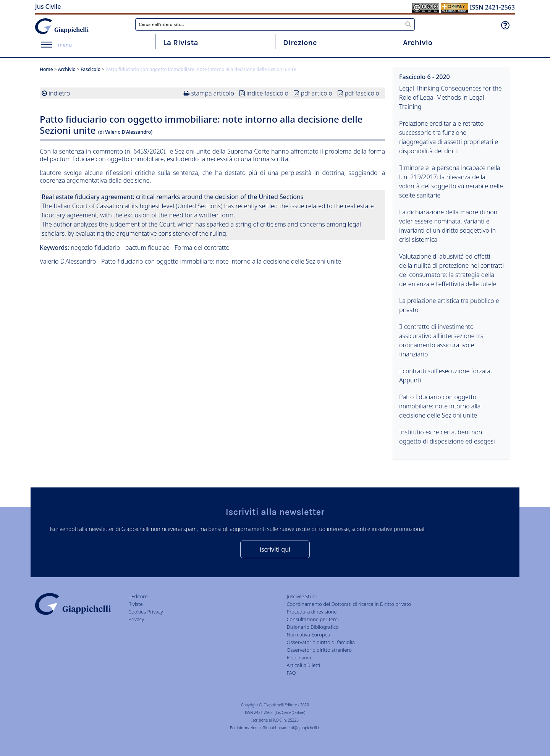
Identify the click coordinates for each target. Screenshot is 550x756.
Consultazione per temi (312, 619)
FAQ (291, 673)
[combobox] (275, 24)
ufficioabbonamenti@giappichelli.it (290, 728)
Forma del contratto (202, 248)
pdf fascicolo (362, 93)
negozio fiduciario (95, 248)
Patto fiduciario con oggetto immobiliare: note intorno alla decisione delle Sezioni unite (440, 406)
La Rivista (181, 43)
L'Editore (138, 596)
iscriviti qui (275, 549)
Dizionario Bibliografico (312, 627)
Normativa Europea (308, 635)
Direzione (300, 43)
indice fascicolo (267, 93)
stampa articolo (213, 93)
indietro (59, 93)
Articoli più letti (303, 665)
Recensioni (299, 657)
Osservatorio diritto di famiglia (320, 642)
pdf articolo (316, 93)
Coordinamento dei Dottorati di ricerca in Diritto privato (349, 604)
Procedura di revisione (311, 612)
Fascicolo (91, 69)
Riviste (136, 604)
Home (46, 69)
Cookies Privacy (146, 612)
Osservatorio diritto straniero (319, 650)
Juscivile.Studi (302, 596)
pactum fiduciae (147, 248)
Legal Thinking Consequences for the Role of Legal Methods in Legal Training (451, 97)
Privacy (136, 619)
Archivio (418, 43)
